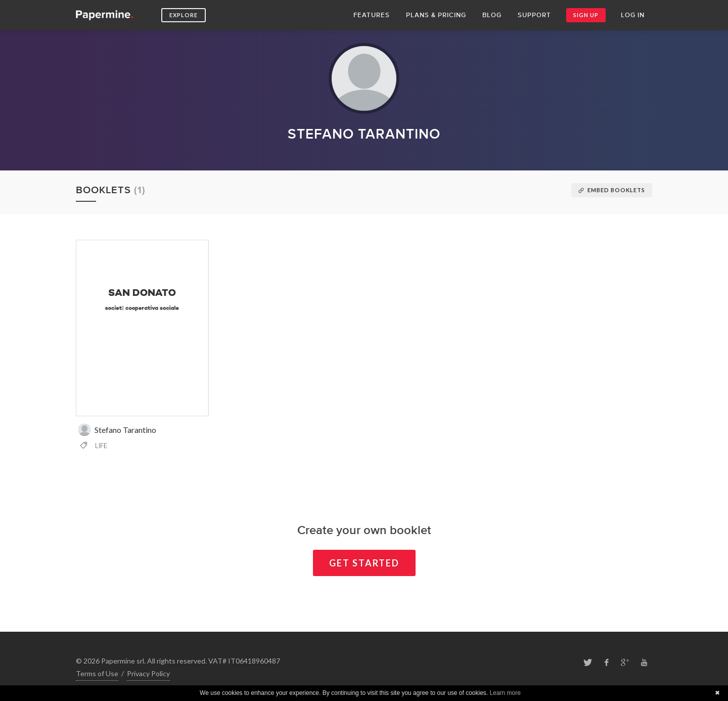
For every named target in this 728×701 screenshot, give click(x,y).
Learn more (505, 693)
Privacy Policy (148, 673)
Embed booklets (612, 190)
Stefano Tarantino (117, 430)
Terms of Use (97, 673)
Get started (364, 563)
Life (94, 446)
